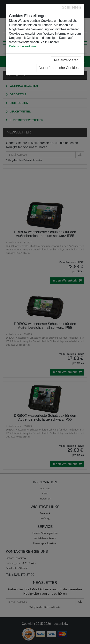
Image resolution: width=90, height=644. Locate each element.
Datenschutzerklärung (24, 46)
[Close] (71, 7)
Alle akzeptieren (66, 60)
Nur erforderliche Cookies (59, 68)
